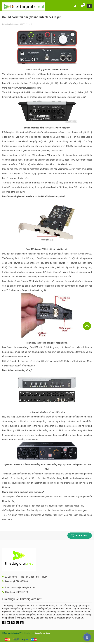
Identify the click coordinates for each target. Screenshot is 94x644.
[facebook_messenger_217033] (87, 637)
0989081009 (81, 536)
